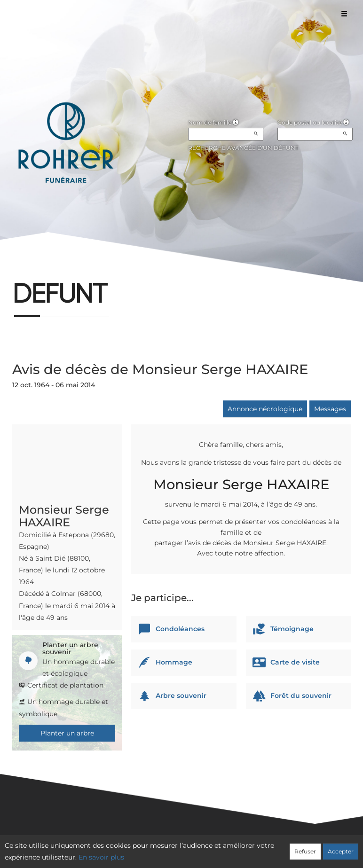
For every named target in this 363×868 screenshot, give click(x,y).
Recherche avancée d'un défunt (243, 148)
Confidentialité (177, 848)
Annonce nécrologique (265, 409)
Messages (330, 409)
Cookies (220, 848)
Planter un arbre (67, 733)
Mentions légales (267, 848)
